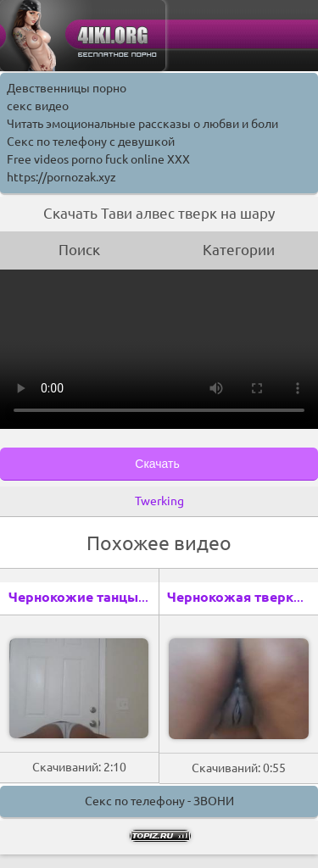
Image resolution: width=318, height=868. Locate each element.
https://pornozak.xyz (61, 177)
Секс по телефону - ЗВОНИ (159, 801)
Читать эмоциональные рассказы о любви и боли (142, 124)
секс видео (38, 106)
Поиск (79, 250)
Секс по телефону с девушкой (91, 142)
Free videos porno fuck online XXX (98, 159)
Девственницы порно (67, 88)
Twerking (159, 501)
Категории (239, 250)
